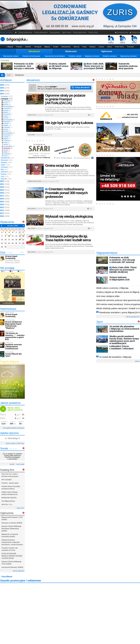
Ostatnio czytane (75, 56)
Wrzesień (7, 160)
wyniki (12, 464)
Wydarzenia (71, 51)
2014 (5, 205)
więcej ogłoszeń (19, 571)
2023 (5, 94)
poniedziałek (8, 106)
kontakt (134, 39)
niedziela (7, 108)
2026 (5, 85)
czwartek (7, 101)
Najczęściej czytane (11, 56)
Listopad (7, 99)
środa (6, 103)
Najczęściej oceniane (128, 56)
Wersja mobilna (6, 32)
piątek (6, 112)
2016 (5, 199)
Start (9, 75)
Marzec (6, 174)
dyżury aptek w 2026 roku (15, 443)
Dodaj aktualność (41, 32)
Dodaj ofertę (93, 32)
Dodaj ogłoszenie (80, 32)
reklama (123, 39)
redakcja (111, 39)
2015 (5, 202)
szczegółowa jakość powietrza (13, 428)
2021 (5, 184)
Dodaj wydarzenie (25, 32)
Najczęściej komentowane (55, 56)
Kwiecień (6, 172)
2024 (5, 91)
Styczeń (6, 179)
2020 (5, 187)
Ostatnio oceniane (110, 56)
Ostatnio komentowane (31, 56)
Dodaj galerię (55, 32)
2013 (5, 207)
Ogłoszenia (107, 51)
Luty (5, 176)
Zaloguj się (135, 32)
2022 (5, 181)
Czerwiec (7, 167)
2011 (5, 213)
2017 (5, 196)
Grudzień (7, 96)
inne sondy (20, 464)
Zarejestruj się (122, 32)
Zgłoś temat (66, 32)
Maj (4, 169)
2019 (5, 190)
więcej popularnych (133, 317)
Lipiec (5, 165)
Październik (8, 158)
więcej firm (20, 508)
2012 (5, 210)
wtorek (6, 105)
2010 (5, 216)
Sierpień (6, 162)
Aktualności (34, 51)
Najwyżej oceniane (92, 56)
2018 (5, 193)
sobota (6, 110)
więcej (137, 361)
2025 (5, 88)
